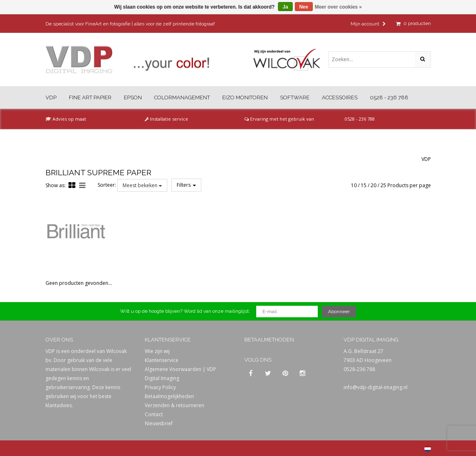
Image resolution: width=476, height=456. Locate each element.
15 (364, 185)
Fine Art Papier (90, 97)
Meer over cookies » (338, 7)
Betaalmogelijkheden (169, 396)
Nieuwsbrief (159, 423)
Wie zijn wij (157, 351)
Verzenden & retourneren (174, 405)
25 (383, 185)
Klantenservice (162, 360)
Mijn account (368, 24)
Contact (154, 414)
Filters (186, 185)
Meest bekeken (142, 185)
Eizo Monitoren (245, 97)
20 (374, 185)
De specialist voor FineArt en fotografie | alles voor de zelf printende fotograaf (130, 24)
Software (295, 97)
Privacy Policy (160, 387)
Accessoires (340, 97)
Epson (133, 97)
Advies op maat (66, 119)
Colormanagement (182, 97)
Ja (285, 7)
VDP (51, 97)
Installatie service (166, 119)
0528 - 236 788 (389, 97)
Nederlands (428, 449)
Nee (304, 7)
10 (354, 185)
